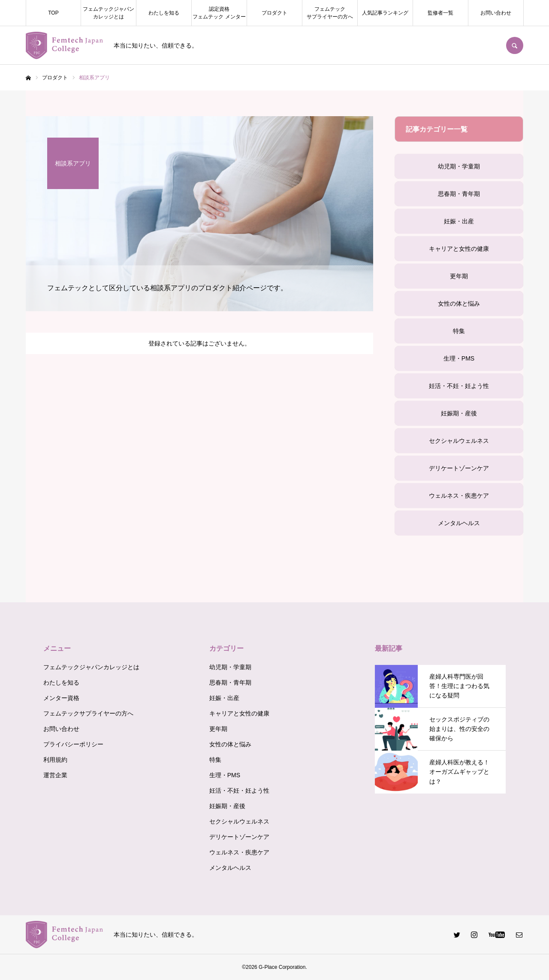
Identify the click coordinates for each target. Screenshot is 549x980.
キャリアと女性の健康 (459, 249)
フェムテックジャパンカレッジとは (109, 13)
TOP (53, 13)
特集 (459, 331)
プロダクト (274, 13)
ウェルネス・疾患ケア (459, 496)
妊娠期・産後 (459, 413)
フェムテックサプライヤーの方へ (330, 13)
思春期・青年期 (459, 194)
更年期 (459, 276)
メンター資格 (61, 698)
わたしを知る (164, 13)
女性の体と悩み (459, 304)
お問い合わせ (496, 13)
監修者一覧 (440, 13)
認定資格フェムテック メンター (219, 13)
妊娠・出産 (459, 221)
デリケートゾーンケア (459, 468)
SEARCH (515, 45)
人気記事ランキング (385, 13)
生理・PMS (459, 358)
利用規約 (55, 760)
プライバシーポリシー (73, 744)
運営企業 (55, 775)
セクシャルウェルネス (459, 441)
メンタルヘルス (459, 523)
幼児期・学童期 (459, 166)
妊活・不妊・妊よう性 (459, 386)
